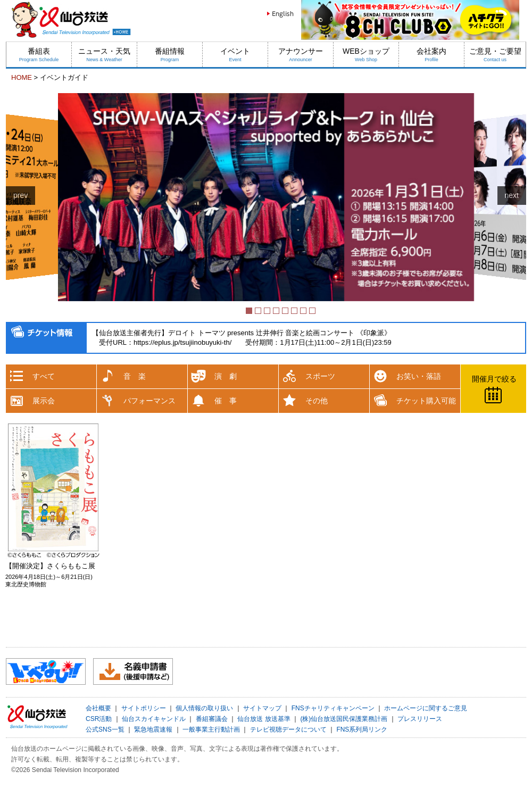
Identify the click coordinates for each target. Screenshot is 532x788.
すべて (44, 376)
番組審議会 (212, 719)
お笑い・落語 (419, 376)
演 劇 (226, 376)
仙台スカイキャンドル (154, 719)
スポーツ (320, 376)
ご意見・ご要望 (495, 55)
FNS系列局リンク (362, 729)
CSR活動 (99, 719)
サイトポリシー (144, 708)
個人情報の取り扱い (204, 708)
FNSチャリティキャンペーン (333, 708)
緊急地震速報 (153, 729)
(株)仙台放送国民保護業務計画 (344, 719)
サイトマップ (262, 708)
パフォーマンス (149, 401)
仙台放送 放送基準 (264, 719)
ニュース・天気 (104, 55)
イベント (235, 55)
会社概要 (98, 708)
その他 (317, 401)
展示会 (44, 401)
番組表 (39, 55)
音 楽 (135, 376)
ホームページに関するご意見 (426, 708)
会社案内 (431, 55)
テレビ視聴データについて (288, 729)
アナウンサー (301, 55)
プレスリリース (420, 719)
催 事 (226, 401)
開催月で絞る (494, 379)
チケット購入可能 (426, 401)
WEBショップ (366, 55)
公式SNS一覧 (105, 729)
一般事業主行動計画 (211, 729)
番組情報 (170, 55)
